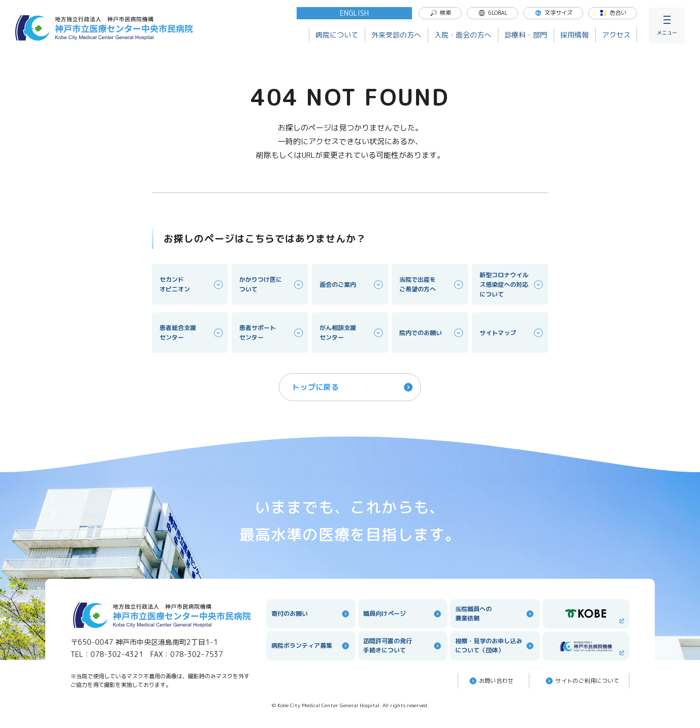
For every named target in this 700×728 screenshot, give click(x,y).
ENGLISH (354, 13)
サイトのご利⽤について (582, 681)
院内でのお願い (432, 333)
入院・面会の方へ (463, 35)
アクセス (616, 35)
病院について (337, 35)
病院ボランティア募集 (311, 646)
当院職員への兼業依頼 (495, 614)
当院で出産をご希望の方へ (432, 284)
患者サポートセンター (272, 333)
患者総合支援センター (192, 333)
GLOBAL (493, 13)
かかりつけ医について (272, 284)
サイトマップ (512, 333)
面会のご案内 (352, 285)
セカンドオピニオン (192, 284)
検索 (440, 13)
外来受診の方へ (396, 35)
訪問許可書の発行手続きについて (403, 646)
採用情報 (575, 35)
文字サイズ (553, 13)
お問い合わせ (491, 681)
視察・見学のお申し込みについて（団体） (495, 646)
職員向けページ (403, 614)
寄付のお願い (311, 614)
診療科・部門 (526, 35)
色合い (613, 13)
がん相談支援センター (352, 333)
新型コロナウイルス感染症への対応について (512, 285)
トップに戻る (353, 387)
